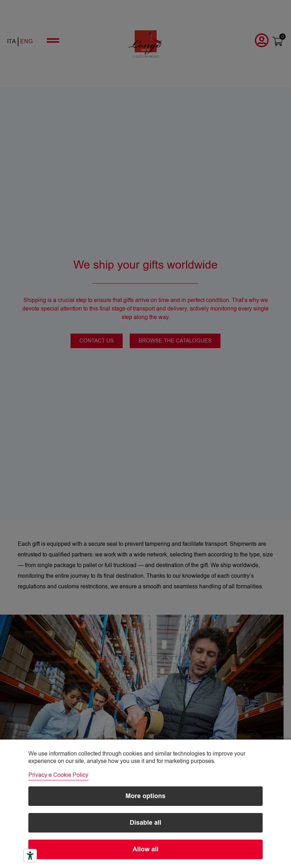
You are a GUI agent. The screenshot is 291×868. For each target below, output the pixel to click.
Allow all (145, 849)
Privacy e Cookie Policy (58, 775)
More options (145, 796)
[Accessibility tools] (30, 856)
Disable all (145, 823)
